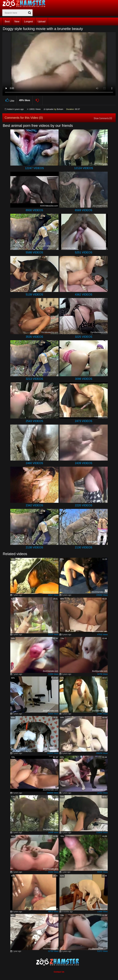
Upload (42, 21)
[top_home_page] (25, 4)
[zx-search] (17, 13)
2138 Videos (34, 547)
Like (9, 100)
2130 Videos (84, 547)
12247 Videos (34, 168)
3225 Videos (84, 337)
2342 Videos (34, 505)
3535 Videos (34, 337)
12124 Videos (84, 168)
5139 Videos (34, 295)
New (17, 21)
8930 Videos (34, 210)
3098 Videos (84, 379)
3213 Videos (34, 379)
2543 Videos (34, 421)
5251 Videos (84, 252)
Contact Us (59, 972)
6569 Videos (84, 210)
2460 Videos (34, 463)
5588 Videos (34, 252)
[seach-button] (29, 13)
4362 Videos (84, 295)
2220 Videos (84, 505)
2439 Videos (84, 463)
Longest (29, 21)
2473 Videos (84, 421)
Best (7, 21)
